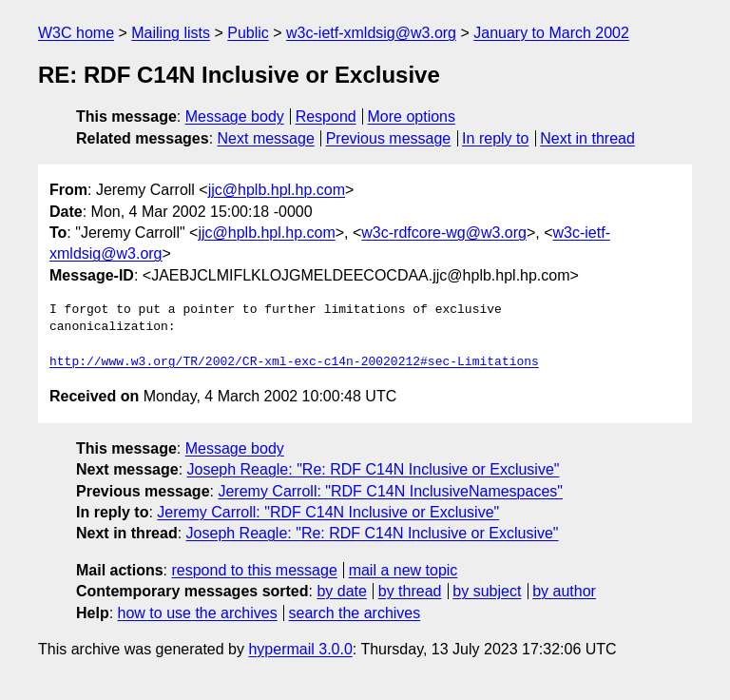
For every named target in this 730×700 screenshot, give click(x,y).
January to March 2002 (551, 33)
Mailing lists (171, 33)
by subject (487, 591)
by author (564, 591)
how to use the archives (198, 613)
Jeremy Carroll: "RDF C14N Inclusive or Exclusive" (328, 512)
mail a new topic (403, 570)
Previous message (389, 138)
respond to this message (254, 570)
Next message (266, 138)
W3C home (76, 33)
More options (412, 117)
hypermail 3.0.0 (300, 649)
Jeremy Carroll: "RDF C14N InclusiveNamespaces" (390, 491)
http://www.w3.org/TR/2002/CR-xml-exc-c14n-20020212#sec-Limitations (294, 362)
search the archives (355, 613)
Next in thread (587, 138)
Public (248, 33)
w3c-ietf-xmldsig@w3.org (371, 33)
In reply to (495, 138)
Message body (235, 117)
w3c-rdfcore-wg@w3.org (444, 233)
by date (341, 591)
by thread (410, 591)
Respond (326, 117)
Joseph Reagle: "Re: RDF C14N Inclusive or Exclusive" (374, 469)
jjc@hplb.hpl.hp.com (277, 190)
